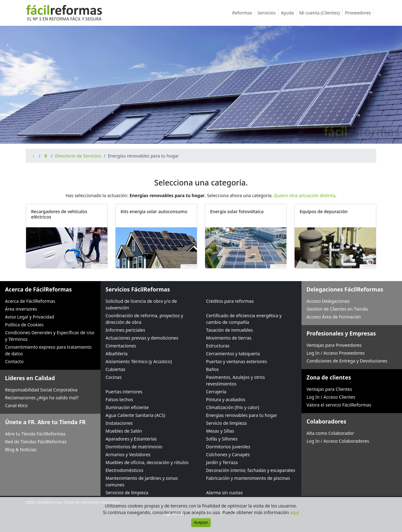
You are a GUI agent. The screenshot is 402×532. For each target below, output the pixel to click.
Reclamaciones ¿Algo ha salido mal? (42, 398)
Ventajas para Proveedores (334, 345)
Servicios (268, 13)
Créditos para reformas (230, 301)
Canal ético (16, 405)
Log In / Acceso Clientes (331, 397)
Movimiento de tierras (229, 338)
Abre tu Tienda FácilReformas (35, 434)
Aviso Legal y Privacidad (30, 317)
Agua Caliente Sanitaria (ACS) (135, 415)
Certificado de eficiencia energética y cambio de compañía (244, 319)
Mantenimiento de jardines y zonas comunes (142, 481)
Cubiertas (115, 369)
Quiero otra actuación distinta (305, 195)
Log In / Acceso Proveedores (336, 353)
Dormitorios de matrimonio (134, 447)
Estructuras (218, 346)
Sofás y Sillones (222, 439)
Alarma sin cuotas (224, 493)
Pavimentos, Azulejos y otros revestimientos (235, 380)
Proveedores (359, 13)
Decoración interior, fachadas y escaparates (251, 470)
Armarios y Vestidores (128, 454)
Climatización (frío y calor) (233, 407)
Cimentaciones (121, 346)
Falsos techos (119, 399)
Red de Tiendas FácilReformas (36, 442)
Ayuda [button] (289, 13)
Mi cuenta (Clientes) (321, 13)
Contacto (14, 361)
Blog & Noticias (21, 449)
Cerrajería (216, 392)
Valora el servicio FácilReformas (339, 405)
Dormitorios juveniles (228, 447)
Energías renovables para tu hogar (242, 415)
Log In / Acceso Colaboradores (338, 441)
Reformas (244, 13)
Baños (212, 369)
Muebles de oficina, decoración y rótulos (147, 462)
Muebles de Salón (124, 431)
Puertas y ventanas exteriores (236, 361)
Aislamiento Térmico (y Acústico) (139, 361)
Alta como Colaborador (330, 433)
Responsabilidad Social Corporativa (41, 390)
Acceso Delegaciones (328, 301)
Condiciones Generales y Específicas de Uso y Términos (50, 336)
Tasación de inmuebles (229, 330)
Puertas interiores (124, 392)
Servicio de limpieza (226, 423)
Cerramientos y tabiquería (233, 354)
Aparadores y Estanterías (131, 439)
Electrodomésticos (124, 470)
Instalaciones (119, 423)
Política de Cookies (24, 325)
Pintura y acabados (226, 399)
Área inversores (21, 309)
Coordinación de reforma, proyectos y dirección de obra (144, 319)
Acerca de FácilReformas (30, 301)
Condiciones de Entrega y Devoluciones (347, 361)
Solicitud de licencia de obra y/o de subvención (141, 304)
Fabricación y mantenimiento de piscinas (248, 478)
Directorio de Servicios (78, 156)
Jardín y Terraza (222, 462)
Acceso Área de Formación (334, 317)
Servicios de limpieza (127, 493)
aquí (295, 512)
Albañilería (117, 354)
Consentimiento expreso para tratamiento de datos (48, 350)
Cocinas (114, 377)
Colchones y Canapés (228, 454)
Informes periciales (125, 330)
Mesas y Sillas (220, 431)
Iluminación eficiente (127, 407)
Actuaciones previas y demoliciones (142, 338)
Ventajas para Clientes (329, 389)
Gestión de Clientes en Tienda (337, 309)
